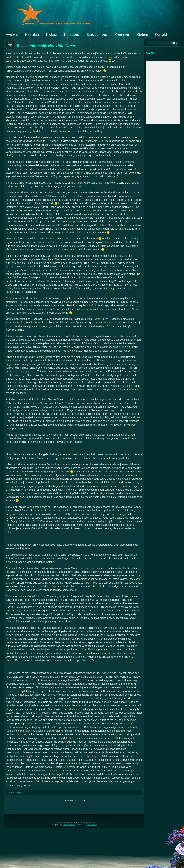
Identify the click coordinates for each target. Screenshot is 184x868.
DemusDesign (69, 825)
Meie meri (122, 34)
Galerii (142, 34)
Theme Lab (92, 825)
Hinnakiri (32, 34)
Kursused (72, 34)
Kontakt (161, 34)
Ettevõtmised (97, 34)
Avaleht (12, 34)
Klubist (51, 34)
